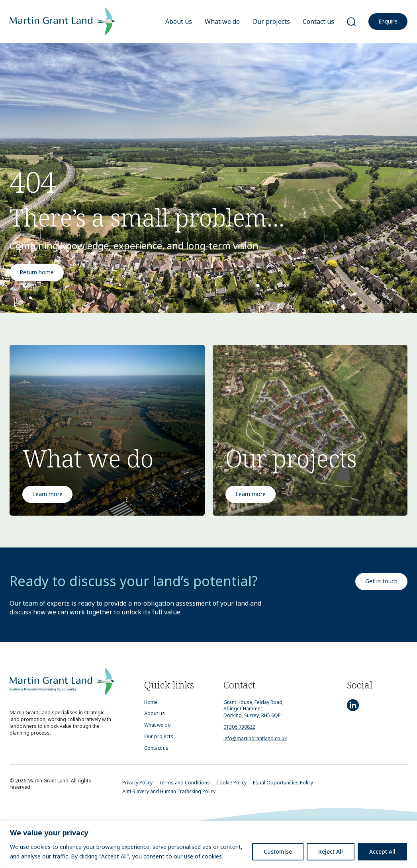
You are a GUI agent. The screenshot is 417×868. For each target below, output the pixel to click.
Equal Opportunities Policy (283, 783)
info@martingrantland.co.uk (255, 738)
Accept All (382, 851)
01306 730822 (239, 727)
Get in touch (381, 581)
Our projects (271, 22)
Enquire (388, 21)
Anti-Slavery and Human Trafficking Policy (169, 791)
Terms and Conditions (184, 783)
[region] (208, 844)
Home (151, 702)
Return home (37, 272)
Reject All (331, 851)
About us (179, 22)
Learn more (47, 494)
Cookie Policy (231, 783)
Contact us (318, 22)
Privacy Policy (137, 783)
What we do (222, 22)
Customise (278, 851)
